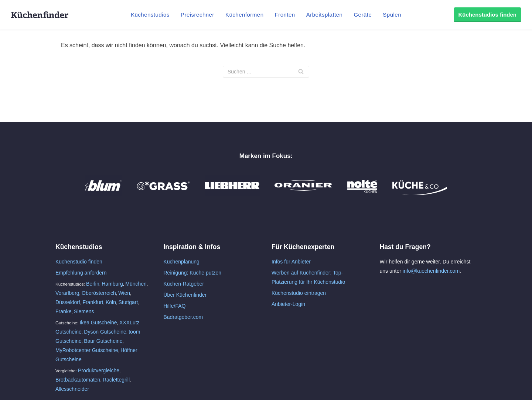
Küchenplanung (182, 262)
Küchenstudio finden (79, 262)
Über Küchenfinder (185, 295)
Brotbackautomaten (78, 380)
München (136, 284)
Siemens (84, 311)
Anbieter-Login (288, 304)
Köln (111, 302)
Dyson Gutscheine (105, 332)
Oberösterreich (99, 293)
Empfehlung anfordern (81, 273)
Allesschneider (72, 389)
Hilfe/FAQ (175, 306)
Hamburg (112, 284)
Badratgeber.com (183, 317)
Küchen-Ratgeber (184, 284)
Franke (64, 311)
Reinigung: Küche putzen (192, 273)
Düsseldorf (68, 302)
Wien (124, 293)
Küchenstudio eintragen (299, 293)
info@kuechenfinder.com (431, 271)
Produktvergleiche (99, 370)
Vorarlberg (67, 293)
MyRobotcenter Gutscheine (87, 350)
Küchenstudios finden (488, 15)
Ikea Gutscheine (98, 323)
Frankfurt (93, 302)
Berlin (93, 284)
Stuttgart (128, 302)
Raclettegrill (116, 380)
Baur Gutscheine (103, 341)
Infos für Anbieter (291, 262)
